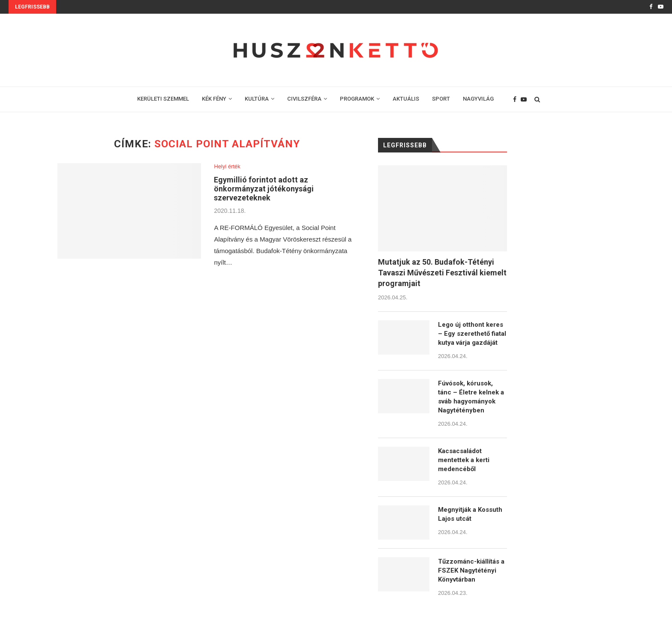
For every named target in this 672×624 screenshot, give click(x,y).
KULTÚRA (257, 99)
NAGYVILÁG (478, 99)
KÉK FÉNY (214, 99)
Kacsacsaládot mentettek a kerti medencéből (464, 460)
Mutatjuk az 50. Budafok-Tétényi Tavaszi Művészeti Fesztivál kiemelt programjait (442, 273)
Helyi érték (227, 166)
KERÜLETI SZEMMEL (163, 99)
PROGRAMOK (357, 99)
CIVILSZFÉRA (304, 99)
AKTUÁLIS (406, 99)
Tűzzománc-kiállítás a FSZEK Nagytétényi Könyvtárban (471, 570)
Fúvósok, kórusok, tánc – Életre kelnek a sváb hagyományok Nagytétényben (471, 397)
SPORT (441, 99)
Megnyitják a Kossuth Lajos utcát (470, 514)
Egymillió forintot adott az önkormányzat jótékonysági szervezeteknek (264, 189)
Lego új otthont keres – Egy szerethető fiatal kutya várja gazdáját (472, 334)
